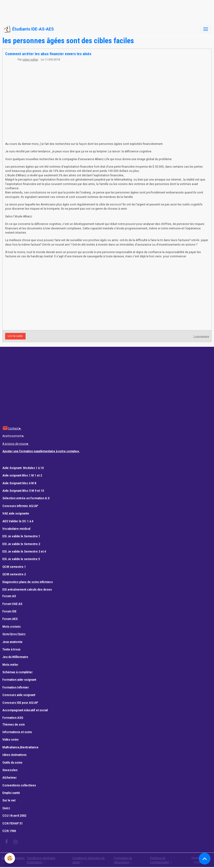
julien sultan (30, 60)
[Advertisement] (85, 11)
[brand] (29, 29)
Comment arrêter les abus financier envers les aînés (48, 54)
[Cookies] (10, 858)
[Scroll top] (205, 859)
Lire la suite (15, 336)
